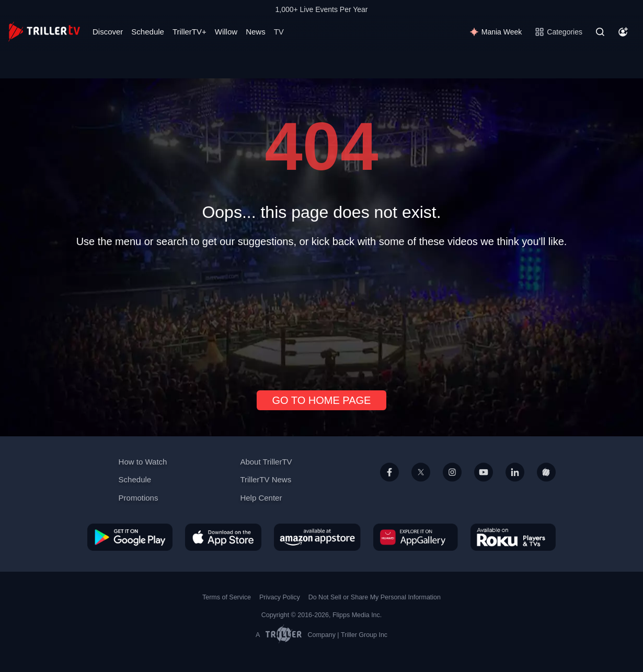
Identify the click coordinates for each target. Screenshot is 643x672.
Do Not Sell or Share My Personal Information (375, 597)
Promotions (139, 498)
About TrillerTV (266, 462)
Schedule (148, 32)
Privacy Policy (280, 597)
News (256, 32)
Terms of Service (227, 597)
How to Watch (143, 462)
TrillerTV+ (190, 32)
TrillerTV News (266, 479)
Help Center (261, 498)
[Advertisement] (321, 315)
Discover (108, 32)
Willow (226, 32)
